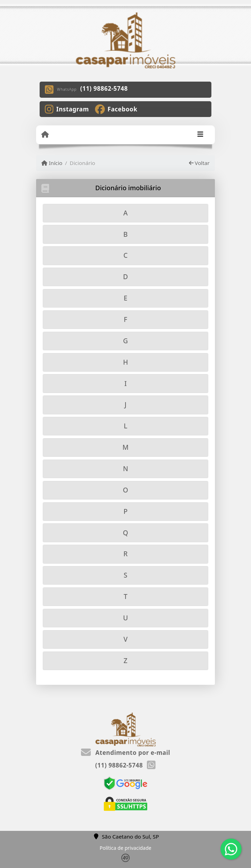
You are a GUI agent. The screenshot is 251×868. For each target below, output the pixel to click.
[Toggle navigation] (200, 135)
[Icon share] (67, 109)
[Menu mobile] (45, 135)
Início (52, 163)
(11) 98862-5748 (104, 88)
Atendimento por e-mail (126, 753)
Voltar (199, 163)
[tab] (125, 213)
